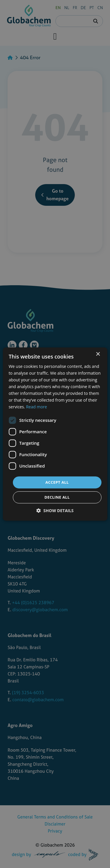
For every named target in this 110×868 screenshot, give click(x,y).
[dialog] (55, 434)
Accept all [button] (57, 482)
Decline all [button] (57, 497)
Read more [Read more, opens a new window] (37, 407)
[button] (55, 511)
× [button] (98, 354)
